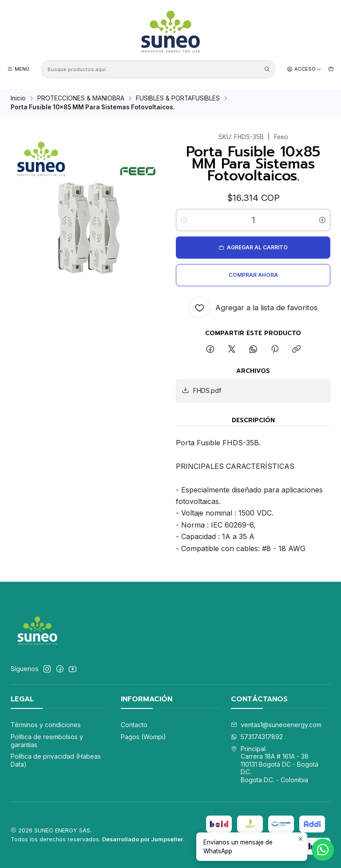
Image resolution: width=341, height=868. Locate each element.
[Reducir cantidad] (184, 220)
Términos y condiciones (46, 725)
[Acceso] (304, 69)
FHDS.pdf (201, 390)
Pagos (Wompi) (143, 737)
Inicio (18, 99)
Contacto (134, 725)
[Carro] (331, 69)
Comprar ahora (253, 275)
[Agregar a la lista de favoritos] (253, 308)
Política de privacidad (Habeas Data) (56, 760)
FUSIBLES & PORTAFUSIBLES (178, 99)
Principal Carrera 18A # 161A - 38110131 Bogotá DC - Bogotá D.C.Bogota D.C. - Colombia (275, 764)
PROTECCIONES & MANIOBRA (81, 99)
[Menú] (18, 69)
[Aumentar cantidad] (322, 220)
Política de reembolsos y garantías (47, 741)
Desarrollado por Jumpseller (143, 839)
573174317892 (257, 737)
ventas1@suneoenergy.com (276, 725)
